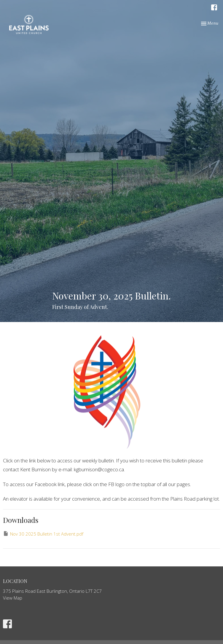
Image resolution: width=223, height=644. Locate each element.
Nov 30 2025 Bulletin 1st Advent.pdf (43, 534)
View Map (13, 598)
